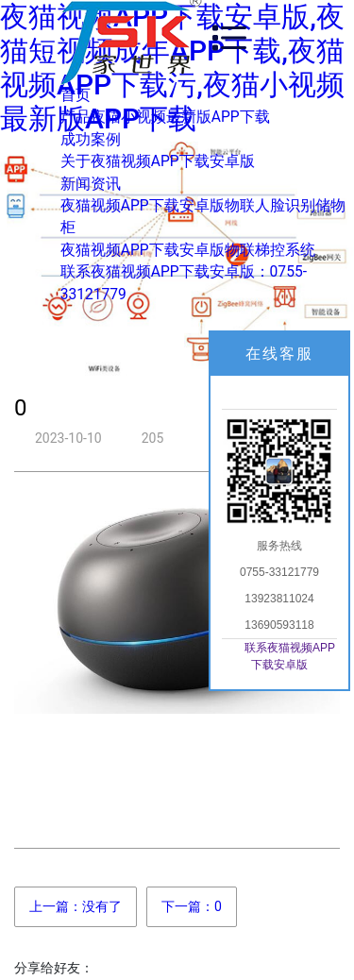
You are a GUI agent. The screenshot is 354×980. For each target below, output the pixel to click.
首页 (76, 95)
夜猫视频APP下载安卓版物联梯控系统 (188, 250)
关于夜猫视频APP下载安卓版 (158, 161)
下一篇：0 (192, 906)
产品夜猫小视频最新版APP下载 (165, 117)
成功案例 (91, 140)
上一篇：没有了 (76, 906)
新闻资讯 (91, 184)
